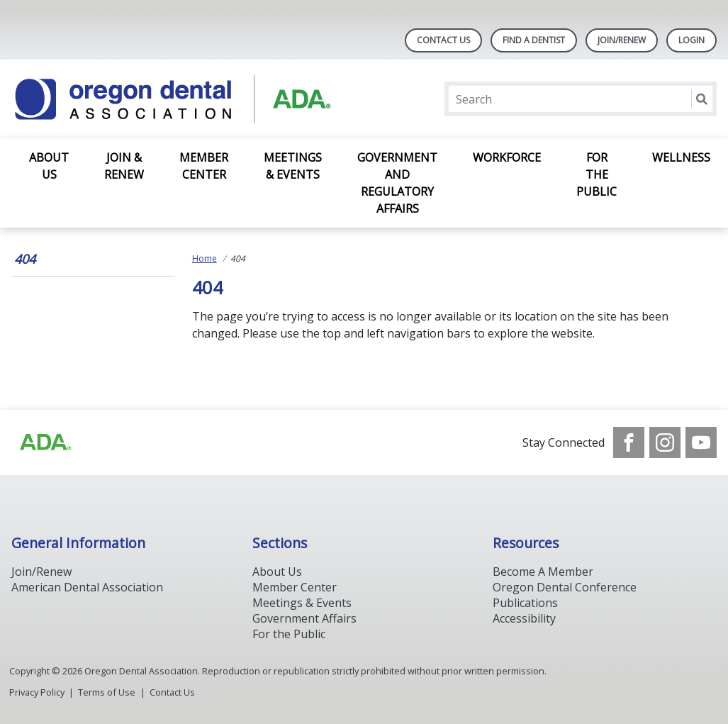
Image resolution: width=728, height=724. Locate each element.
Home (205, 258)
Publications (525, 603)
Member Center (204, 166)
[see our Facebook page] (629, 442)
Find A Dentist (534, 40)
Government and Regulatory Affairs (397, 183)
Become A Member (543, 572)
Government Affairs (304, 618)
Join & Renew (124, 166)
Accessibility (524, 618)
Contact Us (443, 40)
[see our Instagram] (665, 442)
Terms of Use (107, 692)
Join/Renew (622, 40)
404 (25, 259)
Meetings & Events (293, 166)
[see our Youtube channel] (701, 442)
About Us (49, 166)
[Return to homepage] (195, 99)
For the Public (597, 174)
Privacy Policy (37, 692)
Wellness (681, 157)
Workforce (507, 157)
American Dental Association (87, 587)
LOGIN (691, 40)
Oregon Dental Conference (565, 587)
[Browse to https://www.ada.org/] (45, 442)
